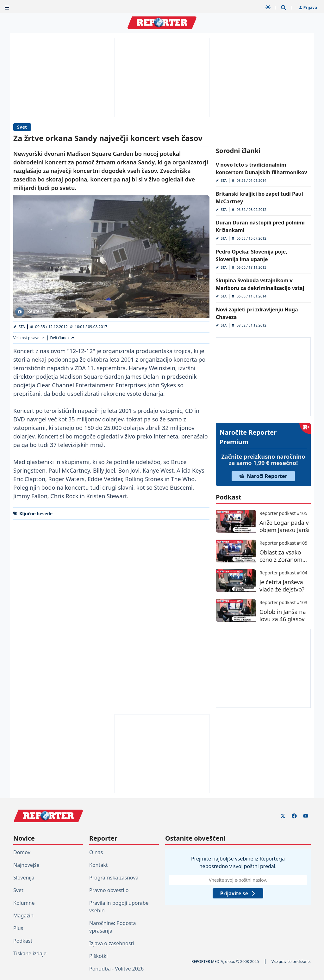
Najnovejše (26, 865)
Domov (22, 852)
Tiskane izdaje (30, 953)
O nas (96, 852)
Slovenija (24, 878)
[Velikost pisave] (29, 338)
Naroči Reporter (263, 476)
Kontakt (99, 865)
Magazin (23, 916)
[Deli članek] (63, 338)
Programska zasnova (114, 878)
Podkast (23, 941)
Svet (22, 127)
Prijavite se (238, 893)
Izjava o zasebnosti (112, 943)
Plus (18, 928)
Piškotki (98, 956)
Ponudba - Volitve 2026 (116, 969)
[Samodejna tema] (268, 7)
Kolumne (24, 903)
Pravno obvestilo (109, 890)
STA (22, 327)
